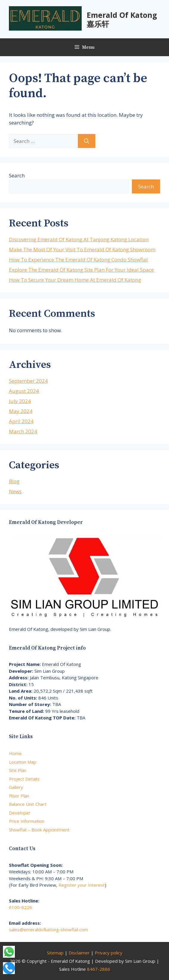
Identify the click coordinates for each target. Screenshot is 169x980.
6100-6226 (20, 907)
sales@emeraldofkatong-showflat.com (48, 929)
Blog (14, 481)
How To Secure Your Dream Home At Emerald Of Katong (75, 280)
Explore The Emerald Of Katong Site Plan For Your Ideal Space (81, 270)
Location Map (23, 762)
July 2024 (20, 401)
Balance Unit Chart (28, 804)
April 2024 (21, 421)
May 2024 (21, 411)
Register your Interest (82, 885)
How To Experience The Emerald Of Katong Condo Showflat (78, 260)
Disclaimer (79, 953)
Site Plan (18, 770)
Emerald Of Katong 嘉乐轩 (122, 19)
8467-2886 (99, 969)
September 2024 (28, 381)
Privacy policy (109, 953)
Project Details (24, 779)
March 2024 (23, 431)
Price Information (27, 821)
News (15, 491)
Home (15, 753)
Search (17, 175)
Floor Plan (19, 796)
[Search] (87, 141)
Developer (20, 813)
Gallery (16, 787)
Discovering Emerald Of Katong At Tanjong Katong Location (79, 239)
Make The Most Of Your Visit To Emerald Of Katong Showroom (82, 249)
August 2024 (24, 391)
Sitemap (55, 953)
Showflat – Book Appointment (39, 830)
